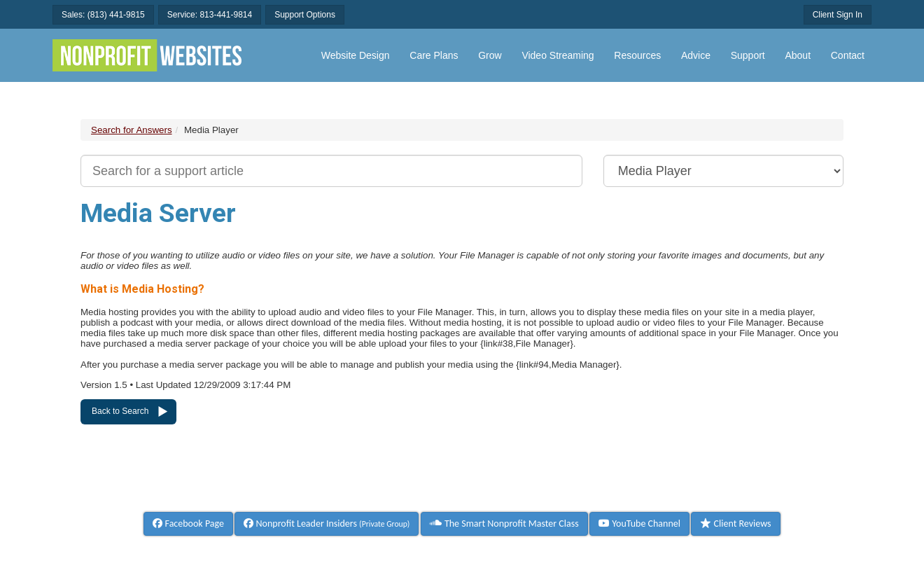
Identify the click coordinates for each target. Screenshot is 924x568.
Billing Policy (560, 493)
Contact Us (290, 493)
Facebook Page (188, 524)
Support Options (305, 15)
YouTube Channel (639, 524)
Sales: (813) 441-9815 (103, 15)
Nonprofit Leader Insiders (327, 524)
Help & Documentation (184, 493)
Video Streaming (558, 55)
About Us (362, 493)
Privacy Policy (741, 493)
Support (748, 55)
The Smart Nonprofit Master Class (504, 524)
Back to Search (120, 411)
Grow (490, 55)
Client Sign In (838, 15)
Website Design (356, 55)
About (798, 55)
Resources (637, 55)
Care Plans (434, 55)
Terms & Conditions (456, 493)
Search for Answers (132, 130)
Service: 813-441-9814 (210, 15)
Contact (848, 55)
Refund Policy (650, 493)
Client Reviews (735, 524)
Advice (696, 55)
